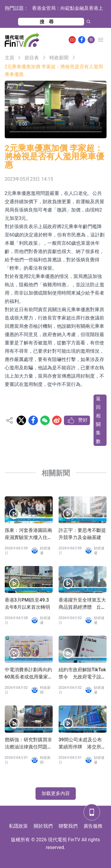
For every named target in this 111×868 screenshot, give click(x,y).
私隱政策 (18, 826)
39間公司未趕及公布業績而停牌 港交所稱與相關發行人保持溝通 (82, 744)
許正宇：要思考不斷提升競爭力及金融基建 (82, 534)
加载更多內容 (56, 793)
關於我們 (43, 826)
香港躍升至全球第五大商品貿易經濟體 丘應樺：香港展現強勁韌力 (82, 604)
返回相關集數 (98, 420)
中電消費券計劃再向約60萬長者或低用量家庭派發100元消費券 (28, 674)
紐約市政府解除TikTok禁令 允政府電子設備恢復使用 (82, 674)
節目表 (32, 58)
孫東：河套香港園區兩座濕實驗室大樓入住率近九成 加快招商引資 (28, 534)
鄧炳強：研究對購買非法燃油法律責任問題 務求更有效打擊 (28, 744)
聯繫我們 (68, 826)
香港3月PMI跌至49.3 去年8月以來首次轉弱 (29, 604)
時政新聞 (59, 58)
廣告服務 (93, 826)
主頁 (9, 58)
